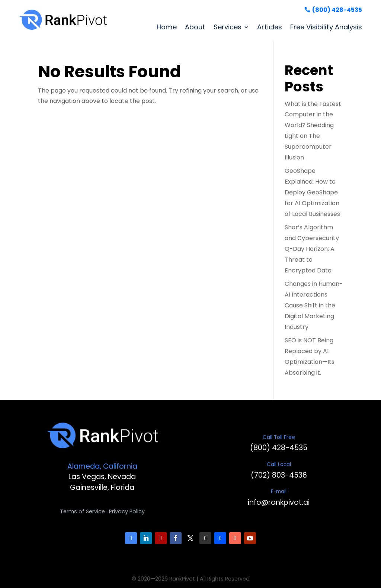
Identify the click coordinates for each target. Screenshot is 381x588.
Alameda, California (102, 466)
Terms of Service (82, 511)
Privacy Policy (127, 511)
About (195, 27)
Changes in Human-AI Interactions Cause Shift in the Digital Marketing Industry (314, 305)
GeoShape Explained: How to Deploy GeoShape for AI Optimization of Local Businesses (312, 192)
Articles (270, 27)
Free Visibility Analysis (326, 27)
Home (167, 27)
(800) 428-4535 (337, 10)
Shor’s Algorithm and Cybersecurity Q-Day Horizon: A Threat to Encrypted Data (312, 249)
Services (228, 27)
